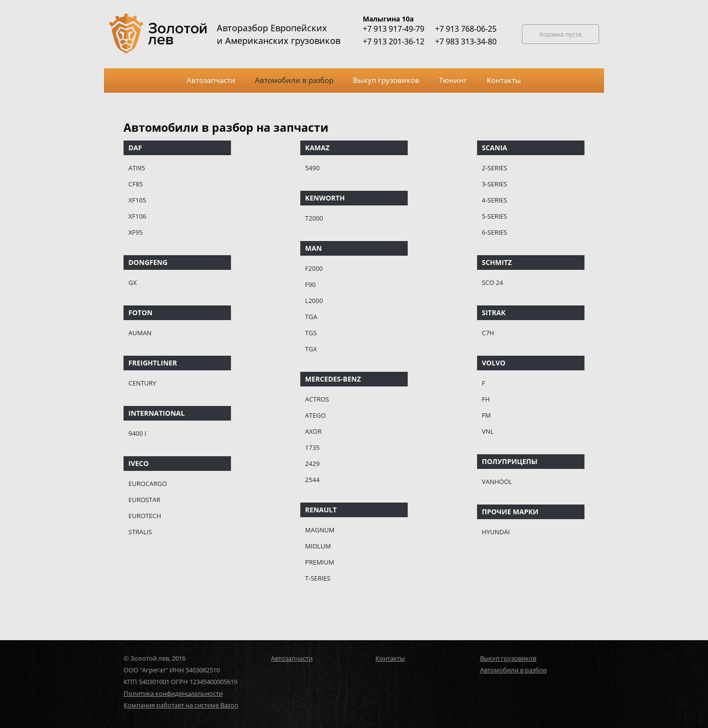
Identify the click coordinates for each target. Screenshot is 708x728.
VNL (488, 431)
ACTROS (317, 399)
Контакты (390, 658)
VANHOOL (497, 482)
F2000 (314, 268)
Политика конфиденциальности (173, 693)
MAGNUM (320, 530)
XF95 (135, 232)
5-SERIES (495, 216)
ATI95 (137, 168)
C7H (488, 333)
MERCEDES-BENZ (333, 379)
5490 (312, 168)
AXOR (313, 431)
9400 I (137, 433)
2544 (312, 480)
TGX (311, 349)
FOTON (140, 313)
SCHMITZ (497, 262)
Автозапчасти (292, 658)
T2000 (314, 218)
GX (133, 283)
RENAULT (321, 510)
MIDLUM (318, 546)
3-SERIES (495, 184)
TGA (311, 317)
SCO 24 (493, 283)
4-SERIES (495, 200)
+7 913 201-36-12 (394, 41)
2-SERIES (495, 168)
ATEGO (315, 415)
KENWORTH (325, 198)
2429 (312, 464)
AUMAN (140, 333)
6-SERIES (495, 232)
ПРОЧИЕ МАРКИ (510, 512)
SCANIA (495, 148)
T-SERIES (318, 578)
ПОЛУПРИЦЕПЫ (510, 461)
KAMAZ (317, 148)
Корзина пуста (561, 34)
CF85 (136, 184)
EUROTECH (145, 516)
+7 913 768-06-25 (466, 29)
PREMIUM (320, 562)
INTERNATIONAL (156, 413)
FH (486, 399)
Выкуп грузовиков (508, 658)
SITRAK (494, 313)
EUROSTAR (144, 500)
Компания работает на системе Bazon (181, 705)
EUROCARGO (148, 484)
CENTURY (142, 383)
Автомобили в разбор (513, 670)
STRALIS (140, 532)
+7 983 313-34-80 (466, 41)
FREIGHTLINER (153, 363)
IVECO (139, 463)
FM (486, 415)
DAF (135, 148)
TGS (311, 333)
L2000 (314, 301)
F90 (311, 284)
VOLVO (494, 363)
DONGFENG (148, 262)
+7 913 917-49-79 (394, 29)
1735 (312, 447)
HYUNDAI (496, 532)
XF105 (137, 200)
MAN (313, 248)
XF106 (137, 216)
